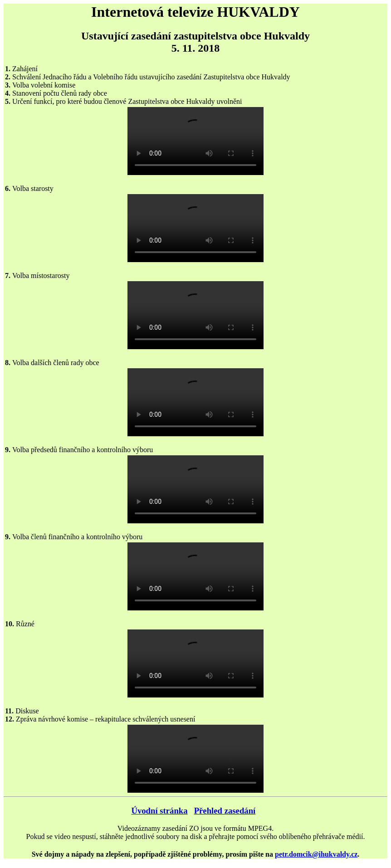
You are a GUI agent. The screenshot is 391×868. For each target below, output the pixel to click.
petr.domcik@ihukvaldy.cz (316, 854)
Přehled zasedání (225, 811)
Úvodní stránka (159, 811)
